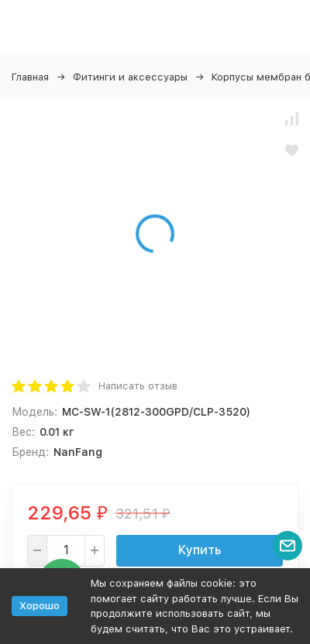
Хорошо (40, 606)
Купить (200, 550)
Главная (30, 77)
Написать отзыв (138, 386)
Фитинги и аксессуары (130, 77)
